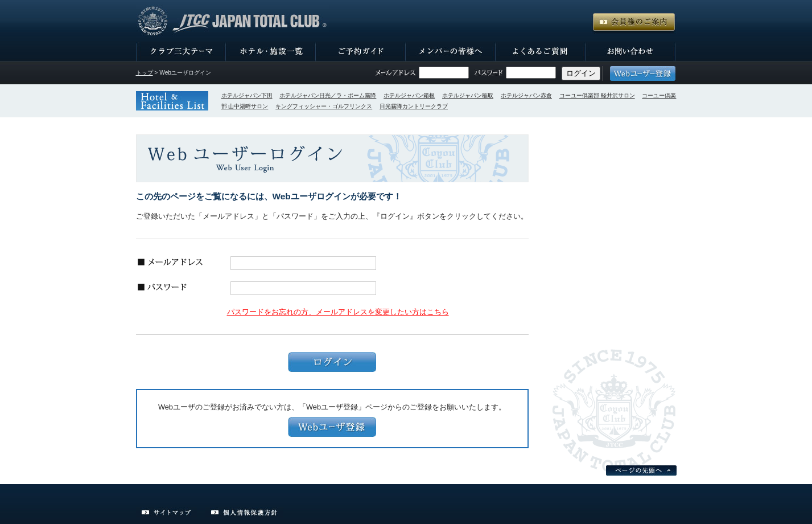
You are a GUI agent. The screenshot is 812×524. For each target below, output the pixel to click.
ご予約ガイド (361, 52)
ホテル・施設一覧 (271, 52)
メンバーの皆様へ (451, 52)
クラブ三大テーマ (181, 52)
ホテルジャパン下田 (247, 95)
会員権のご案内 (634, 23)
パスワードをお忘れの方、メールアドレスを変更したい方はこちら (338, 312)
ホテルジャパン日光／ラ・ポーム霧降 (328, 95)
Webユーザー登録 (643, 73)
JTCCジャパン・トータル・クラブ (233, 21)
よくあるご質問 (541, 52)
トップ (145, 73)
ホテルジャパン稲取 (468, 95)
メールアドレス (395, 73)
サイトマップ (166, 513)
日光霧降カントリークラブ (414, 106)
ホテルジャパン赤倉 (526, 95)
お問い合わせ (630, 52)
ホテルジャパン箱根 (409, 95)
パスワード (489, 73)
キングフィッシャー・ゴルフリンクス (324, 106)
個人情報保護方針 (244, 513)
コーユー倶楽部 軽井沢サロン (597, 95)
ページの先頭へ (641, 470)
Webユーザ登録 (332, 427)
